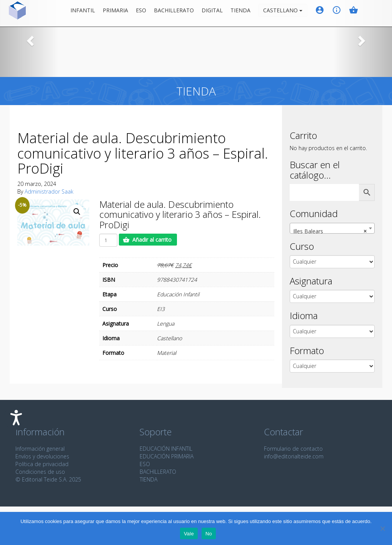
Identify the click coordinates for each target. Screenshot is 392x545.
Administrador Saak (49, 191)
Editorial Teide (13, 13)
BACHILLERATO (158, 472)
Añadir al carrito (152, 240)
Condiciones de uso (40, 472)
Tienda (245, 13)
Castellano (287, 13)
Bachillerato (178, 13)
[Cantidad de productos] (108, 240)
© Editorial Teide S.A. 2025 (48, 479)
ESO (146, 13)
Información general (40, 449)
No (209, 534)
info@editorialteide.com (294, 456)
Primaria (120, 13)
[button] (29, 38)
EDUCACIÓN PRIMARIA (167, 456)
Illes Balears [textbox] (330, 231)
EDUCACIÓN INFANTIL (166, 449)
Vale (189, 534)
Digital (217, 13)
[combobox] (332, 228)
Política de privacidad (42, 464)
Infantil (87, 13)
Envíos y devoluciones (42, 456)
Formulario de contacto (293, 449)
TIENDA (148, 479)
